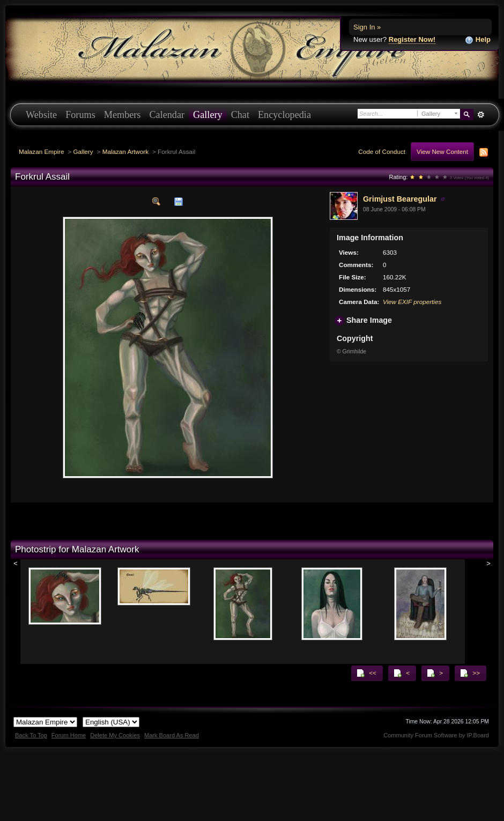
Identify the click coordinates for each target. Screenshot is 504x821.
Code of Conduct (382, 151)
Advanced (481, 115)
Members (123, 115)
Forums (80, 115)
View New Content (442, 151)
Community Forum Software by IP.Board (436, 735)
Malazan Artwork (125, 151)
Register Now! (412, 39)
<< (366, 673)
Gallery (208, 115)
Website (41, 115)
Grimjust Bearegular (400, 199)
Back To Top (31, 735)
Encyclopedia (284, 115)
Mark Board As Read (172, 735)
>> (470, 673)
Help (478, 40)
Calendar (167, 115)
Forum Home (69, 735)
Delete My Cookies (115, 735)
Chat (240, 115)
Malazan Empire (41, 151)
